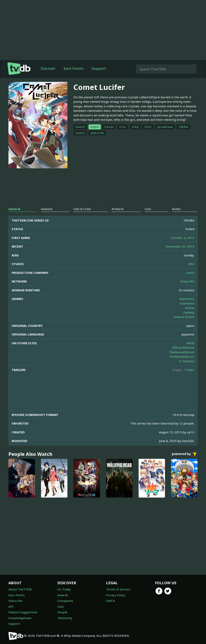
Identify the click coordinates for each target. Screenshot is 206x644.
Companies (65, 601)
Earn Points (74, 68)
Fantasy (189, 312)
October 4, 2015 (183, 238)
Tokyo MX (187, 281)
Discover (48, 68)
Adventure (187, 299)
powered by (185, 454)
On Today (64, 589)
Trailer (190, 370)
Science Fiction (184, 317)
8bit (191, 264)
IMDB (190, 343)
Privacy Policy (116, 595)
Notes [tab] (176, 209)
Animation (187, 303)
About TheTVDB (20, 589)
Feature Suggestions (23, 612)
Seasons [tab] (47, 209)
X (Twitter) (187, 361)
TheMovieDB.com (182, 352)
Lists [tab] (148, 209)
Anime (190, 308)
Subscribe (15, 601)
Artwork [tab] (118, 209)
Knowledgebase (20, 618)
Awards (63, 595)
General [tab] (14, 209)
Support (99, 68)
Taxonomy (65, 618)
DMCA (110, 601)
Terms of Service (118, 589)
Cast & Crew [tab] (82, 209)
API (11, 606)
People (62, 612)
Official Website (183, 347)
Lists (61, 606)
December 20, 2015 (180, 246)
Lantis (190, 273)
